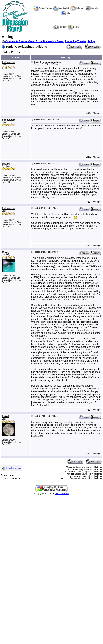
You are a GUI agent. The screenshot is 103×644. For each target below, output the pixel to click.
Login (73, 27)
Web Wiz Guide (62, 493)
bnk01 (5, 416)
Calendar (77, 8)
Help (65, 13)
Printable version (13, 468)
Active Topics (42, 8)
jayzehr (6, 164)
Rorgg (5, 252)
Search (92, 8)
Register (60, 27)
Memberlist (61, 8)
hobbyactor (8, 62)
